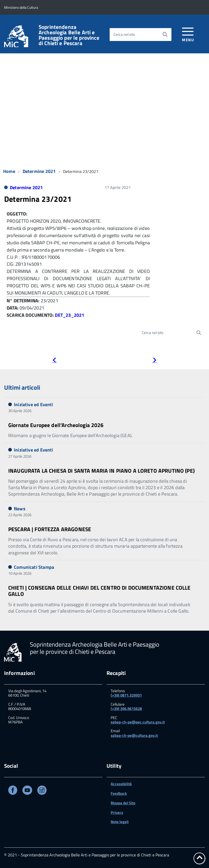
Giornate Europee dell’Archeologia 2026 (56, 425)
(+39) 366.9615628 (126, 709)
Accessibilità (121, 784)
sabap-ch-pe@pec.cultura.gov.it (138, 722)
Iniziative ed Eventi (34, 404)
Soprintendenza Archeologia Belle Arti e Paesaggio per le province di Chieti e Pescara (69, 35)
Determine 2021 (39, 171)
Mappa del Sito (123, 803)
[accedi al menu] (188, 34)
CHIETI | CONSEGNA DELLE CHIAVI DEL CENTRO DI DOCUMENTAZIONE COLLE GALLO (99, 591)
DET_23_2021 (69, 315)
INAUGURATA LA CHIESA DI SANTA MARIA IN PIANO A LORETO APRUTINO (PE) (101, 471)
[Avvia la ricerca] (165, 35)
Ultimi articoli (22, 387)
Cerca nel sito (124, 34)
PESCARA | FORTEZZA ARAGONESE (50, 529)
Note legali (120, 822)
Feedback (119, 793)
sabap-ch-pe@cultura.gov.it (134, 735)
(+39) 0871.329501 (126, 695)
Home (9, 171)
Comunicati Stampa (34, 567)
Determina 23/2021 (38, 199)
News (20, 509)
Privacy (117, 812)
